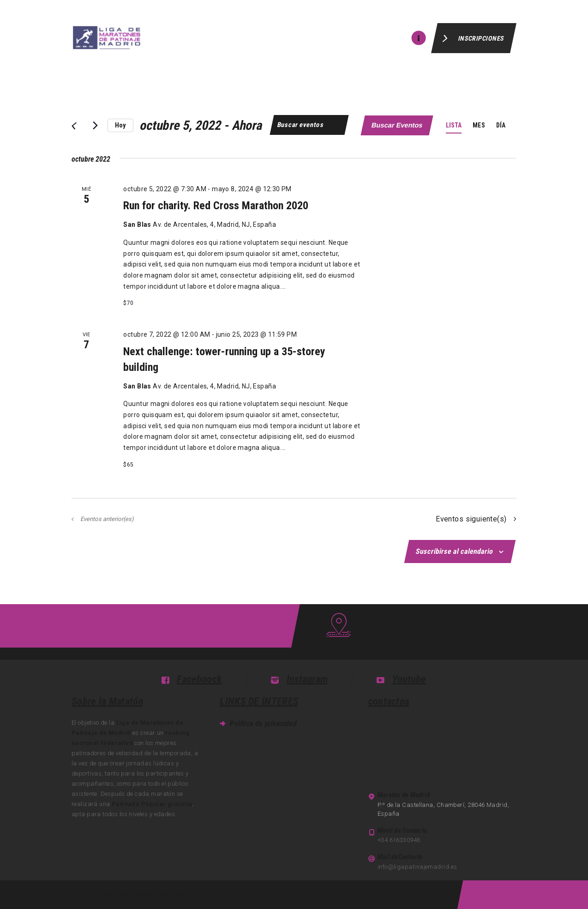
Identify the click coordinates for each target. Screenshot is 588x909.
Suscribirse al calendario (455, 551)
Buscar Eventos (397, 125)
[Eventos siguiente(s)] (95, 126)
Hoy (120, 125)
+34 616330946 (399, 840)
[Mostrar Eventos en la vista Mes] (479, 125)
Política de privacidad (263, 724)
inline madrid (90, 894)
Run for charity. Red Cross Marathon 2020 (216, 206)
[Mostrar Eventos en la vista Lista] (454, 125)
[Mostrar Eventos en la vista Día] (501, 125)
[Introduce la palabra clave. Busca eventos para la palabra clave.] (309, 125)
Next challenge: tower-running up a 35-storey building (224, 359)
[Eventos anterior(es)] (74, 126)
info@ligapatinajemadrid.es (417, 867)
